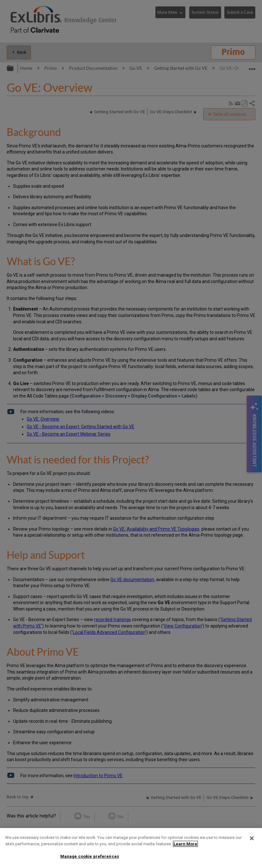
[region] (131, 848)
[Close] (252, 838)
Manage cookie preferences (90, 856)
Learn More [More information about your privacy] (185, 844)
